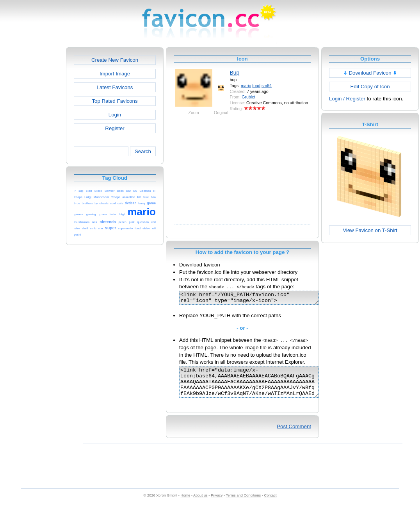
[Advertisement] (32, 164)
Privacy (217, 504)
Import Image (115, 74)
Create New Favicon (115, 60)
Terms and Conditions (243, 504)
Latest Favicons (115, 87)
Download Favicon (370, 73)
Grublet (248, 97)
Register (115, 128)
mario (246, 86)
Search (143, 151)
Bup (235, 73)
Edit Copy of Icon (370, 87)
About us (200, 504)
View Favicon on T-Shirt (370, 230)
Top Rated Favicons (115, 101)
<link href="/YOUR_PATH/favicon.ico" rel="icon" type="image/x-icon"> (257, 299)
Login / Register (347, 99)
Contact (271, 504)
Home (186, 504)
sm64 (267, 86)
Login (115, 115)
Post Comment (294, 435)
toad (256, 86)
